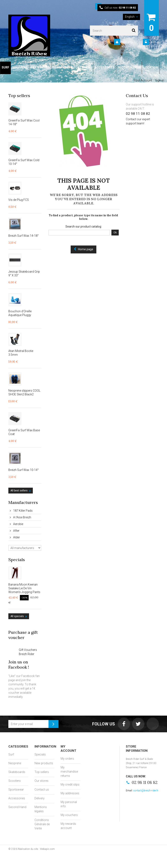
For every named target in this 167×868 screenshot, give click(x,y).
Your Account (129, 42)
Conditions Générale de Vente (42, 824)
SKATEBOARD (40, 67)
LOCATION (151, 67)
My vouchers (69, 815)
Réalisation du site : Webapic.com (36, 849)
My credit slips (70, 784)
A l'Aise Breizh (22, 517)
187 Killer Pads (23, 511)
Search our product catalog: (84, 226)
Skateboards (17, 772)
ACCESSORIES (105, 67)
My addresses (70, 793)
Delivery (40, 798)
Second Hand (17, 807)
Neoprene (15, 763)
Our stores (41, 781)
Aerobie (18, 524)
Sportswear (16, 790)
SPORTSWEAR (82, 67)
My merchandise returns (69, 772)
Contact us (42, 790)
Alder (16, 537)
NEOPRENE (20, 67)
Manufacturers (23, 502)
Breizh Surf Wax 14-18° (24, 236)
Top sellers (19, 96)
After (16, 531)
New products (44, 763)
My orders (67, 759)
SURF (5, 67)
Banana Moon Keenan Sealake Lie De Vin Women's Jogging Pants (24, 588)
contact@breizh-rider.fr (146, 791)
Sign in (155, 42)
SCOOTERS (61, 67)
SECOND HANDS (129, 67)
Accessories (17, 798)
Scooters (15, 781)
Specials (17, 560)
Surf (11, 754)
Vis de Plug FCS (19, 200)
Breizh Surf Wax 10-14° (24, 470)
